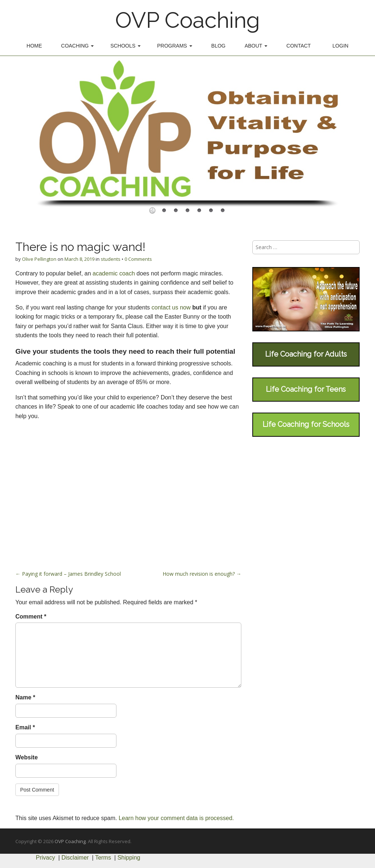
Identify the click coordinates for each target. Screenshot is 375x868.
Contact (299, 46)
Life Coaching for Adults (306, 354)
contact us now (172, 307)
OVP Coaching (187, 20)
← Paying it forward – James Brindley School (68, 574)
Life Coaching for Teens (306, 389)
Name (25, 697)
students (111, 259)
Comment (31, 617)
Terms (103, 858)
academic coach (113, 273)
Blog (218, 46)
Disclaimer (75, 858)
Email (25, 727)
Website (27, 757)
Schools (125, 46)
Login (341, 46)
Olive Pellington (39, 259)
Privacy (45, 858)
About (256, 46)
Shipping (129, 858)
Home (34, 46)
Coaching (77, 46)
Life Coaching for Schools (306, 424)
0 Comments (138, 259)
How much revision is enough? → (202, 574)
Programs (175, 46)
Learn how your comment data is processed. (176, 818)
